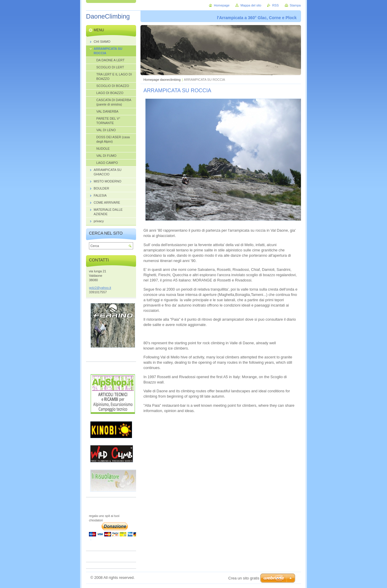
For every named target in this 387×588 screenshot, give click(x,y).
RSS (275, 5)
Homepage (222, 5)
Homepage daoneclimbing (162, 80)
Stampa (295, 5)
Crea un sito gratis (244, 578)
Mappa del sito (251, 5)
